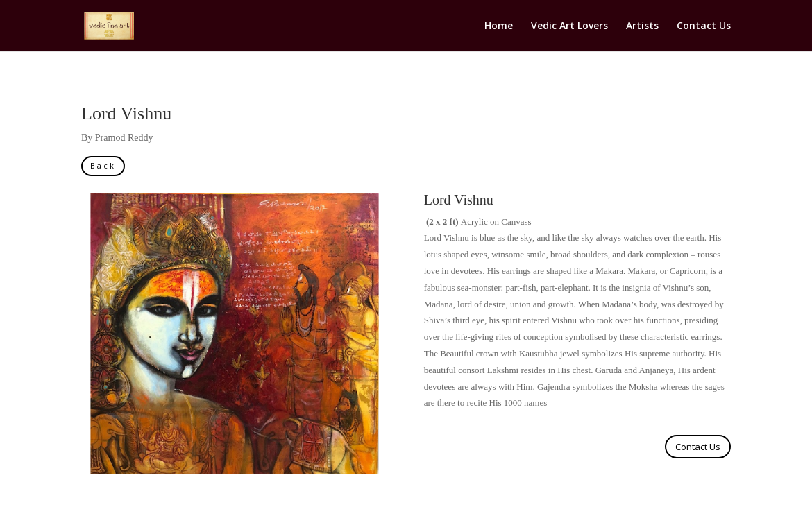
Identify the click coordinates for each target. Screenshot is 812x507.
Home (499, 26)
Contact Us (704, 26)
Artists (642, 26)
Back (103, 165)
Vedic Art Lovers (569, 26)
